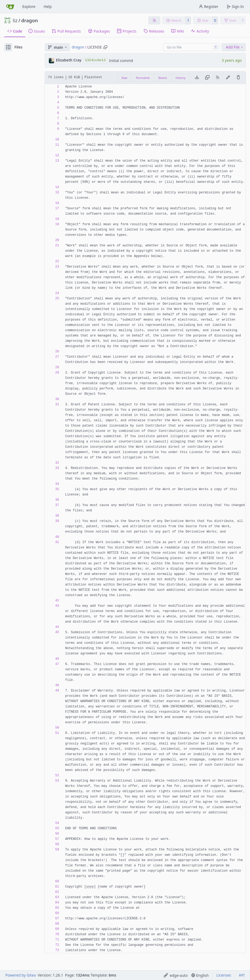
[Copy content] (207, 78)
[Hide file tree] (8, 47)
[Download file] (197, 78)
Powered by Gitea (21, 975)
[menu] (176, 975)
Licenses (224, 975)
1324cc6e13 (95, 60)
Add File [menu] (235, 47)
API (242, 975)
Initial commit (121, 61)
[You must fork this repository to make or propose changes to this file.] (228, 78)
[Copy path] (105, 47)
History (181, 78)
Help (48, 6)
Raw (124, 78)
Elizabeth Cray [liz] (69, 60)
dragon (30, 20)
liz (15, 20)
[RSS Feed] (154, 20)
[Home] (10, 7)
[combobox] (191, 47)
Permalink (143, 78)
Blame (163, 78)
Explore (29, 6)
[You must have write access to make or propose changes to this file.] (238, 78)
